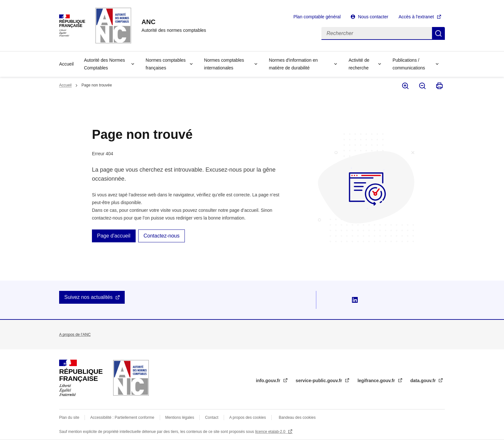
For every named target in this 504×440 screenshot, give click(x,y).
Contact (212, 418)
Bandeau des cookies (297, 418)
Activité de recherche (359, 64)
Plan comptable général (317, 17)
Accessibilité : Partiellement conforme (122, 418)
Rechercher (438, 33)
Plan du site (69, 418)
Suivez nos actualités (88, 297)
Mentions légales (180, 418)
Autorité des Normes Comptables (104, 64)
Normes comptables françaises (166, 64)
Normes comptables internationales (224, 64)
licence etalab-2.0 (271, 432)
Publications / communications (409, 64)
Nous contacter (373, 17)
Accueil (66, 64)
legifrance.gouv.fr (377, 381)
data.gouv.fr (424, 381)
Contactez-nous (161, 236)
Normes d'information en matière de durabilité (293, 64)
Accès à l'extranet (416, 17)
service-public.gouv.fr (319, 381)
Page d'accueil (114, 236)
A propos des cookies (248, 418)
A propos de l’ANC (75, 335)
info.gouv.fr (269, 381)
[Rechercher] (377, 33)
